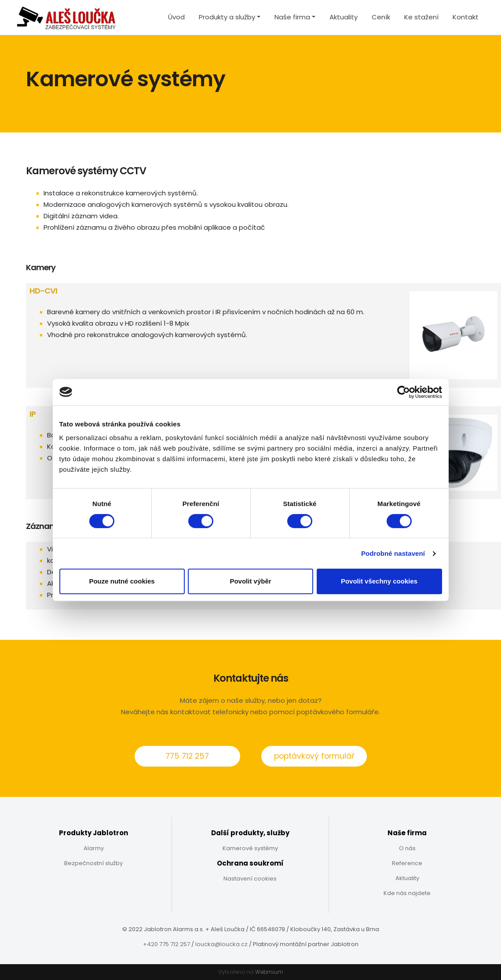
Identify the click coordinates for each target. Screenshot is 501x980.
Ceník (381, 17)
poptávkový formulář (314, 756)
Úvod (176, 17)
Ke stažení (421, 17)
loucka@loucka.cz (221, 944)
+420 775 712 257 (166, 944)
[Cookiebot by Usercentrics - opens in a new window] (404, 392)
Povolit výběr (250, 581)
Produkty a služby (227, 17)
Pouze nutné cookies (122, 581)
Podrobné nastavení (393, 553)
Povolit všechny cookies (379, 581)
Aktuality (344, 17)
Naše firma (292, 17)
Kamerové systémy (250, 848)
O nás (407, 848)
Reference (407, 863)
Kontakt (466, 17)
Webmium (269, 972)
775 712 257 (187, 756)
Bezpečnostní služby (93, 863)
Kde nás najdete (407, 893)
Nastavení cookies (250, 879)
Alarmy (94, 848)
